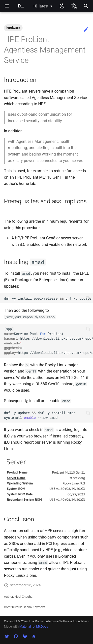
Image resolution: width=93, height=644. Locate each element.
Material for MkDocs (34, 626)
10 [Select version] (41, 6)
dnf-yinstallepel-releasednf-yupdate (48, 298)
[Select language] (74, 6)
